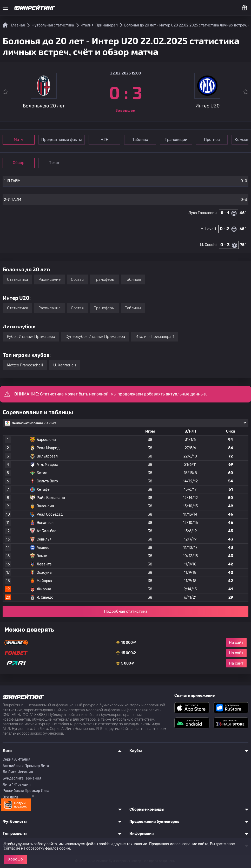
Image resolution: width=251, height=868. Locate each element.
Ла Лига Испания (18, 772)
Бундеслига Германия (22, 778)
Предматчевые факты (62, 140)
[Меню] (6, 8)
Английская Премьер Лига (26, 766)
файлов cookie (58, 848)
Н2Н (105, 140)
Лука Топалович (203, 213)
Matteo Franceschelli (25, 365)
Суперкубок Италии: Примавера (95, 337)
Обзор (19, 163)
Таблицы (133, 279)
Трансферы (104, 279)
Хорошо (15, 859)
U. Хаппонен (65, 365)
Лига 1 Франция (17, 785)
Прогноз (212, 140)
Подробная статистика (126, 611)
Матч (19, 140)
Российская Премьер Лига (26, 791)
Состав (77, 279)
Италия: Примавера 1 (155, 337)
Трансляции (176, 140)
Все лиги (10, 797)
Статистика (18, 279)
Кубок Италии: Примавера (31, 337)
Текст (54, 163)
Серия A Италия (16, 759)
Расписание (49, 279)
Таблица (140, 140)
